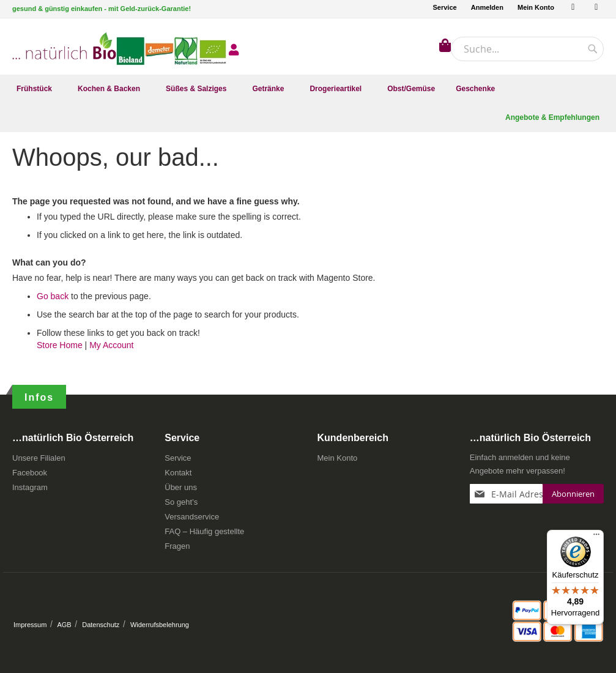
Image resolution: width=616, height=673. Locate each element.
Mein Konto (536, 7)
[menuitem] (37, 89)
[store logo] (64, 46)
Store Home (60, 349)
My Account (111, 349)
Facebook (30, 473)
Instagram (30, 487)
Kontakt (178, 473)
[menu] (308, 89)
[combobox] (527, 49)
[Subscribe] (573, 494)
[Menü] (596, 537)
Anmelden (487, 7)
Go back (53, 300)
